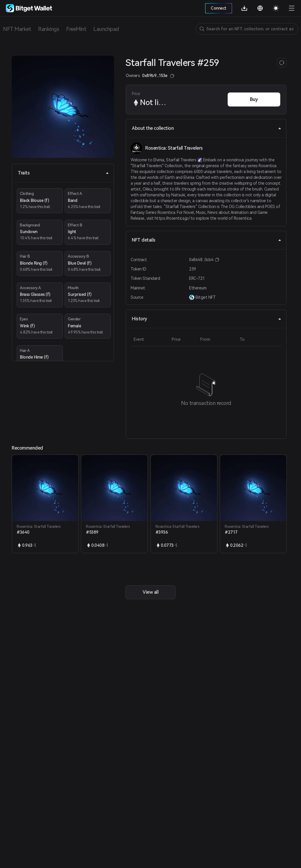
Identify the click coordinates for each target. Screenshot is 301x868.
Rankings (49, 29)
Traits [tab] (63, 173)
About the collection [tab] (207, 128)
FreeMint (76, 29)
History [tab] (207, 319)
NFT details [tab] (207, 240)
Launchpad (106, 29)
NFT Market (17, 29)
